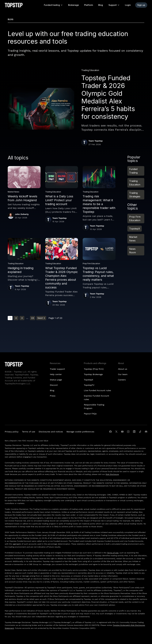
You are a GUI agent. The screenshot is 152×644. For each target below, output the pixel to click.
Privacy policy (12, 432)
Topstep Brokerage (93, 374)
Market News (133, 239)
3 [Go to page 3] (22, 318)
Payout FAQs (90, 414)
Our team (123, 374)
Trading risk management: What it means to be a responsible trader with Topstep (99, 204)
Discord (54, 385)
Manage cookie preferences (80, 432)
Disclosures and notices (51, 432)
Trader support (57, 369)
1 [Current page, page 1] (10, 318)
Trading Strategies (135, 195)
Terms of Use (113, 553)
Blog (101, 5)
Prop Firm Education (135, 218)
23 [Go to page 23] (33, 318)
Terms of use (28, 432)
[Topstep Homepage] (14, 5)
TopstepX (135, 229)
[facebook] (110, 432)
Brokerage (73, 5)
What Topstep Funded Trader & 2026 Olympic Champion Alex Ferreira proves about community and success (62, 278)
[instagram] (128, 432)
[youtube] (122, 432)
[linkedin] (134, 432)
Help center (56, 374)
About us (123, 369)
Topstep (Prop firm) (94, 369)
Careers (122, 380)
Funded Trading (133, 171)
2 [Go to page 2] (16, 318)
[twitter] (116, 432)
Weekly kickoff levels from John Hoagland (22, 198)
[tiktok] (140, 432)
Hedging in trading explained (21, 270)
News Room (132, 251)
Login (128, 5)
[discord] (146, 432)
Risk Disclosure (112, 474)
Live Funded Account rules (97, 390)
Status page (56, 380)
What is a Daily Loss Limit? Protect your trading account (59, 200)
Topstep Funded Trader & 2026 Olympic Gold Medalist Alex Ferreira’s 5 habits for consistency (108, 97)
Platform (89, 5)
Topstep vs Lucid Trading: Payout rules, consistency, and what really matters (98, 274)
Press (53, 396)
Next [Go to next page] (41, 318)
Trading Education (135, 183)
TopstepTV (89, 385)
